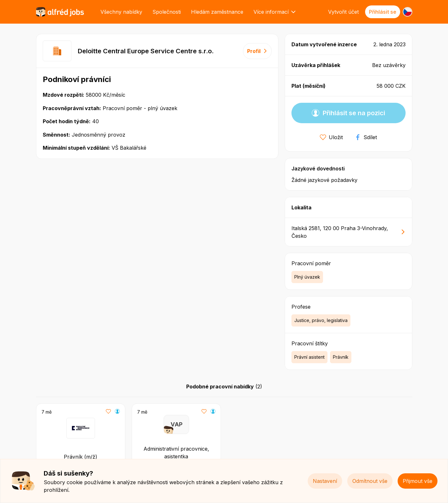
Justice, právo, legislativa (321, 320)
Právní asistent (309, 357)
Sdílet (366, 137)
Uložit (331, 137)
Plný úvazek (307, 277)
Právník (341, 357)
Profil (257, 51)
